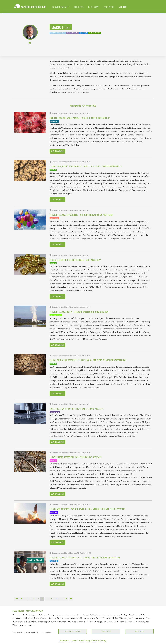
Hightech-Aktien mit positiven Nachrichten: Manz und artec (77, 409)
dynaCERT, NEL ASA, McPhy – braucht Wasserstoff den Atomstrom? (80, 312)
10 (51, 599)
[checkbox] (14, 632)
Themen (79, 7)
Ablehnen (139, 631)
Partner (108, 7)
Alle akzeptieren (73, 631)
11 (56, 599)
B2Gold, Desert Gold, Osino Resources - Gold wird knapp (75, 260)
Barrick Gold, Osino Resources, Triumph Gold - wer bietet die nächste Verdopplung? (88, 360)
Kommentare (61, 7)
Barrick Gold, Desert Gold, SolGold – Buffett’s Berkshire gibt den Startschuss (86, 166)
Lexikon (93, 7)
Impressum (64, 640)
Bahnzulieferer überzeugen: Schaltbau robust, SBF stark (76, 457)
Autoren (123, 7)
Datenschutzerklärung (80, 640)
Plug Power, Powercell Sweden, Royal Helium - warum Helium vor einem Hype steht (87, 509)
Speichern (106, 631)
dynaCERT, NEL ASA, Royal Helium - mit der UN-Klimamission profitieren (81, 215)
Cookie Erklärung (99, 640)
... (61, 599)
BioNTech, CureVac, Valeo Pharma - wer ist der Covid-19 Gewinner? (80, 118)
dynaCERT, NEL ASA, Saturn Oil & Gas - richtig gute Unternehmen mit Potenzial (85, 558)
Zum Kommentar (57, 151)
